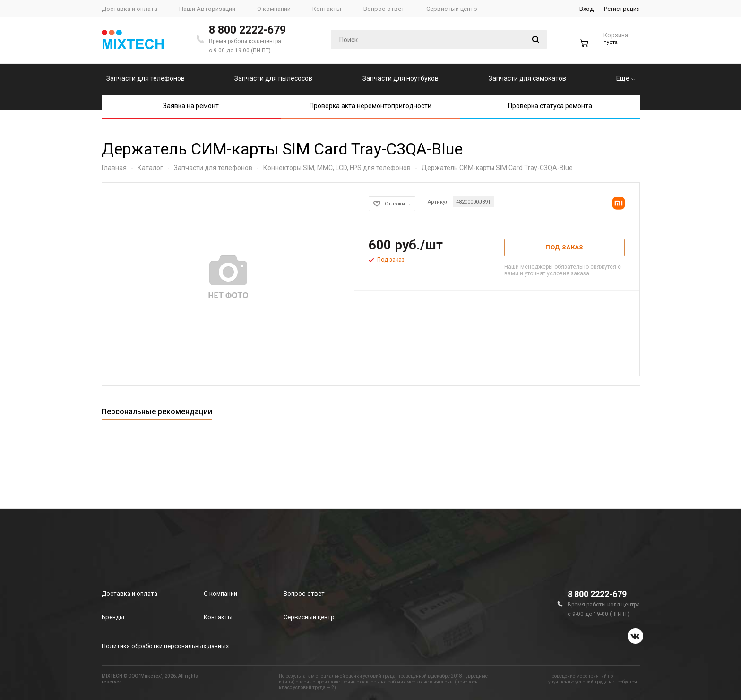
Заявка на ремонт (191, 106)
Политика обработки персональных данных (165, 646)
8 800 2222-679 (247, 30)
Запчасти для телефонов (146, 78)
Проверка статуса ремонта (550, 106)
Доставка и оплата (129, 593)
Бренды (113, 617)
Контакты (218, 617)
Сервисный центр (309, 617)
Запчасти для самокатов (527, 78)
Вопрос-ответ (304, 593)
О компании (220, 593)
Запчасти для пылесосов (273, 78)
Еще (626, 78)
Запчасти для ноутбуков (401, 78)
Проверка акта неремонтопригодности (370, 106)
